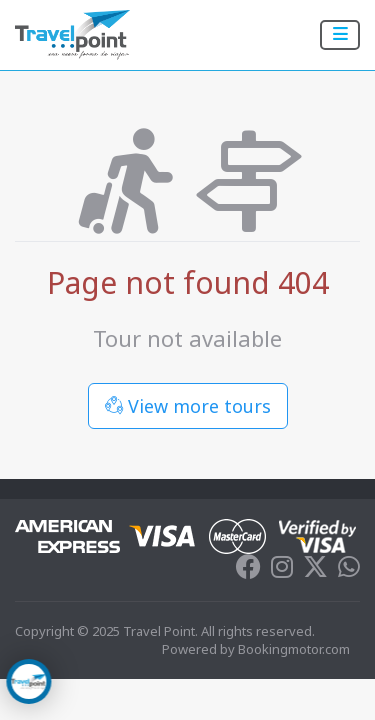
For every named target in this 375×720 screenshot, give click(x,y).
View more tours (188, 406)
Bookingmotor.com (294, 649)
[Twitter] (315, 571)
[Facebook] (248, 571)
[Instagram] (282, 571)
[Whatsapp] (349, 571)
